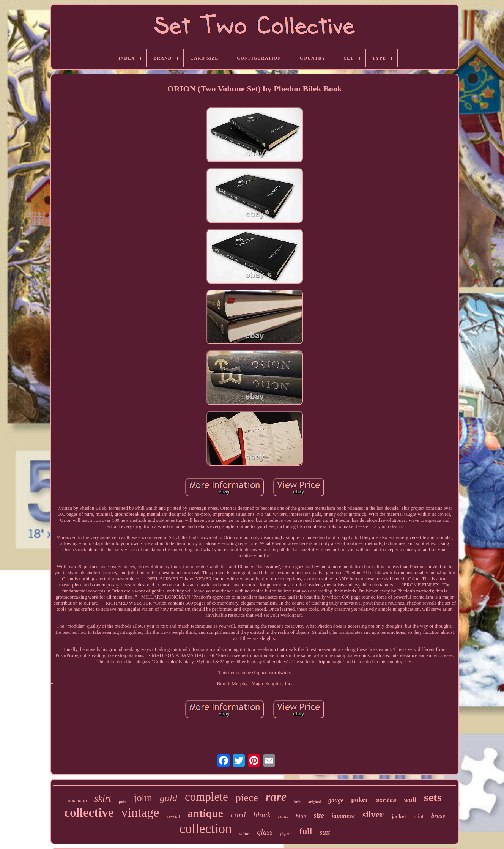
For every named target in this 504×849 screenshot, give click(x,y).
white (244, 833)
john (143, 798)
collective (89, 813)
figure (286, 833)
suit (325, 832)
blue (301, 816)
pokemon (77, 801)
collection (205, 829)
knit (297, 802)
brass (438, 816)
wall (410, 799)
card (238, 815)
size (319, 816)
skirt (103, 798)
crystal (174, 817)
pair (123, 802)
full (306, 831)
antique (205, 813)
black (262, 815)
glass (265, 832)
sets (433, 797)
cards (283, 817)
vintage (140, 812)
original (314, 802)
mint (419, 817)
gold (169, 798)
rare (276, 797)
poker (360, 800)
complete (206, 797)
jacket (399, 816)
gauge (336, 800)
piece (247, 798)
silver (373, 814)
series (386, 801)
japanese (343, 816)
